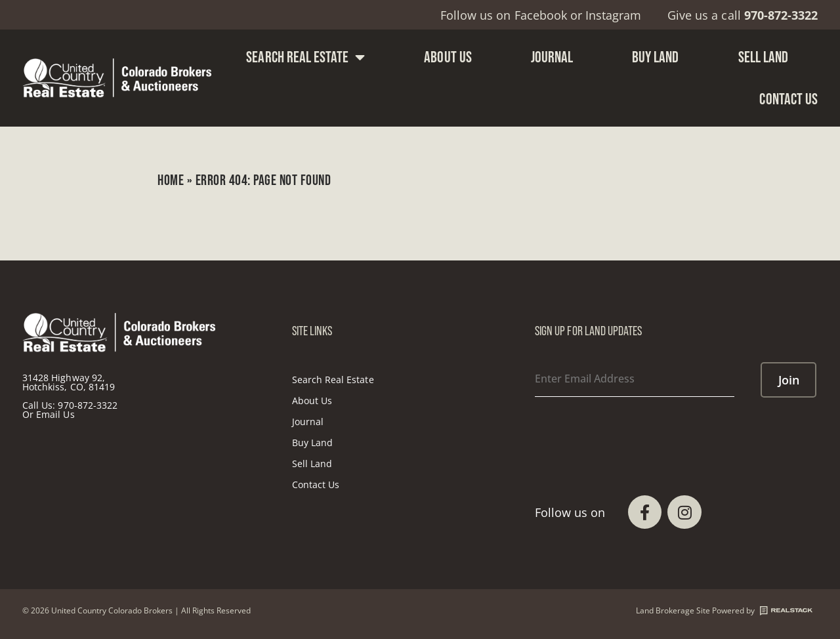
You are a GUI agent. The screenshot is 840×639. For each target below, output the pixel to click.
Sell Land (763, 57)
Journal (552, 57)
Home (171, 180)
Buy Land (655, 57)
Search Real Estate (305, 57)
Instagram (613, 15)
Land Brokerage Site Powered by (724, 611)
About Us (448, 57)
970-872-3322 (88, 405)
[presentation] (635, 430)
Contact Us (788, 99)
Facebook (541, 15)
